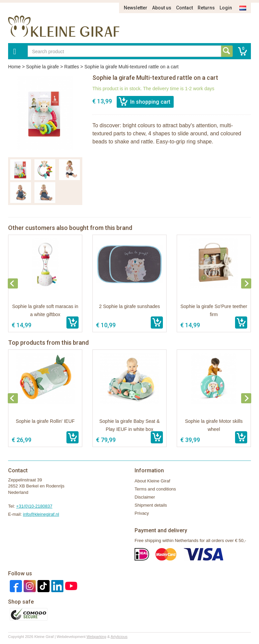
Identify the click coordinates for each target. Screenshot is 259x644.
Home (14, 67)
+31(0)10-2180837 (34, 506)
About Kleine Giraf (152, 481)
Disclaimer (145, 497)
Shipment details (151, 505)
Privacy (142, 513)
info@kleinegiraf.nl (41, 514)
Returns (206, 8)
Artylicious (119, 637)
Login (226, 8)
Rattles (72, 67)
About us (162, 8)
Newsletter (136, 8)
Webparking (97, 637)
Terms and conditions (155, 489)
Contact (184, 8)
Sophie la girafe (42, 67)
